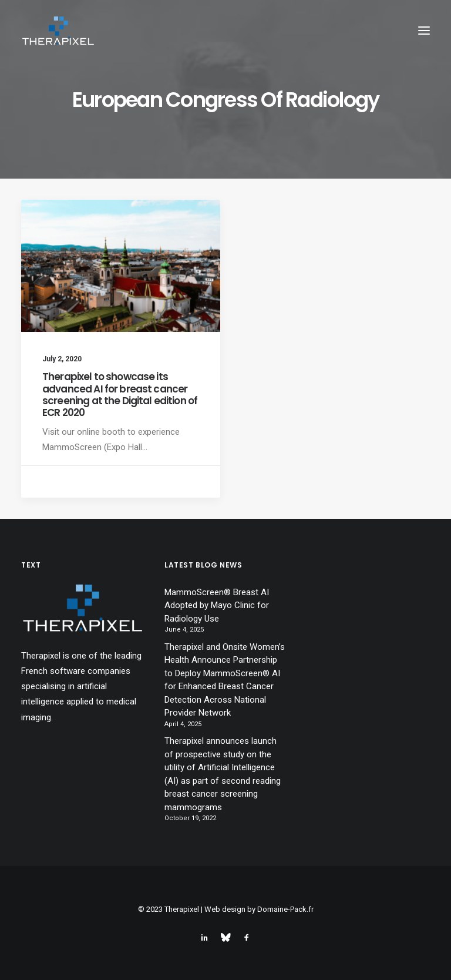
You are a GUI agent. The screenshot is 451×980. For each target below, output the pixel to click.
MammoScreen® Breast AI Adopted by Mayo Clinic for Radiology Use (217, 605)
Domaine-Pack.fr (285, 909)
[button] (424, 31)
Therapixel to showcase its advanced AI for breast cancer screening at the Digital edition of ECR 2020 (120, 395)
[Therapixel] (58, 31)
